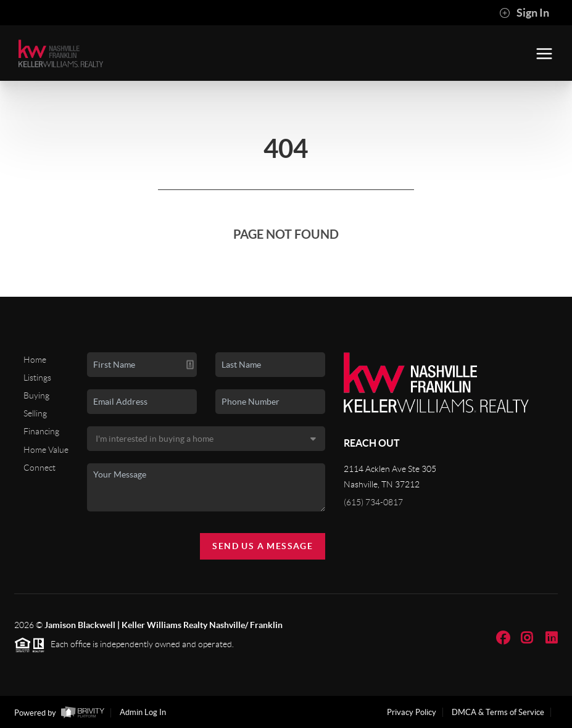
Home (35, 360)
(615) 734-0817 (373, 502)
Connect (39, 468)
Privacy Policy (412, 712)
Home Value (46, 450)
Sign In (524, 13)
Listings (37, 378)
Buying (36, 395)
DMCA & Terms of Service (498, 712)
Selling (35, 413)
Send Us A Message (263, 546)
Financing (41, 431)
